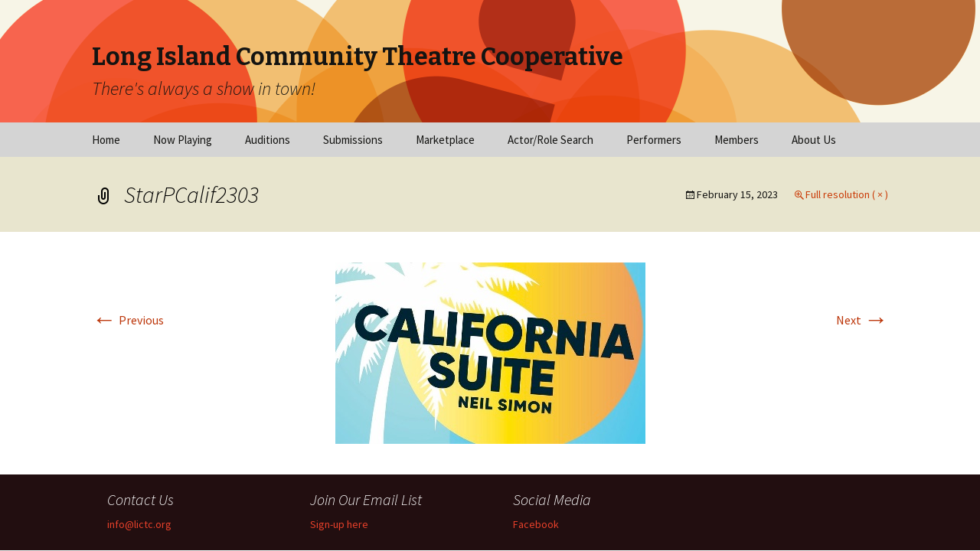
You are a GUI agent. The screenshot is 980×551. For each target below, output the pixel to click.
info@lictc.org (139, 524)
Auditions (268, 140)
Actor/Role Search (550, 140)
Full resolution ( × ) (847, 194)
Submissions (353, 140)
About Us (814, 140)
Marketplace (445, 140)
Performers (654, 140)
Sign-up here (339, 524)
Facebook (536, 524)
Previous (128, 320)
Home (106, 140)
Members (737, 140)
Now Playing (183, 140)
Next (862, 320)
